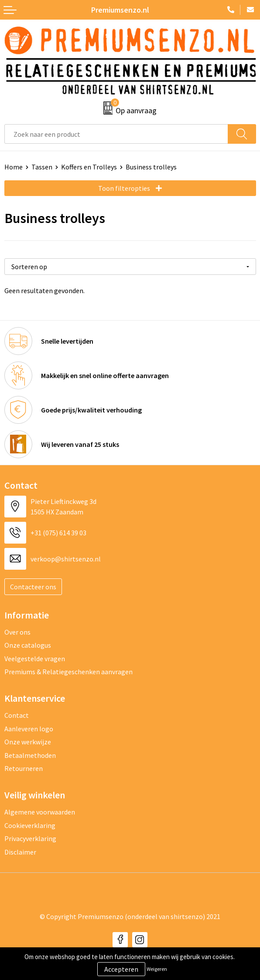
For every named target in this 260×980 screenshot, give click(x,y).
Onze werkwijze (28, 742)
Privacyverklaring (30, 838)
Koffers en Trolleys (89, 167)
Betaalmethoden (30, 755)
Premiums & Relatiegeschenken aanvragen (68, 672)
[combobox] (116, 134)
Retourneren (24, 768)
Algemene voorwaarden (40, 812)
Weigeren (157, 969)
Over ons (17, 632)
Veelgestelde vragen (35, 659)
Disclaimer (20, 852)
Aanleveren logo (29, 729)
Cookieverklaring (30, 825)
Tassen (42, 167)
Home (14, 167)
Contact (17, 715)
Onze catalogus (28, 645)
